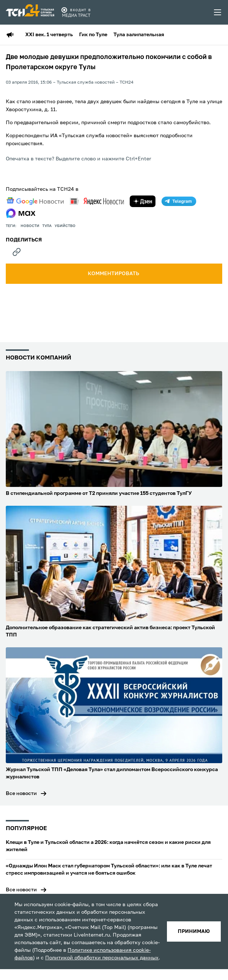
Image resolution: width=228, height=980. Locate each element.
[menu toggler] (218, 12)
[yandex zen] (143, 201)
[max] (21, 213)
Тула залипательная (139, 35)
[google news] (35, 201)
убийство (65, 226)
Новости (30, 226)
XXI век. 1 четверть (49, 35)
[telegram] (179, 201)
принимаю (194, 931)
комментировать (114, 274)
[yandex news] (97, 201)
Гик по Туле (93, 35)
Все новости (21, 794)
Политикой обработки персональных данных (102, 958)
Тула (47, 226)
